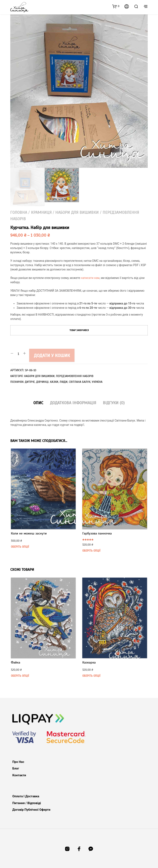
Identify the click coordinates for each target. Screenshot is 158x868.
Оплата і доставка (26, 796)
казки (54, 382)
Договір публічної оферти (31, 810)
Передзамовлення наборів (75, 376)
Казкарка (89, 662)
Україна (97, 382)
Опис (38, 403)
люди (64, 382)
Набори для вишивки (77, 212)
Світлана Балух (80, 382)
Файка (16, 662)
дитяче (30, 382)
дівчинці (42, 382)
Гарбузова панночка (97, 533)
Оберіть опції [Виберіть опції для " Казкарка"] (91, 676)
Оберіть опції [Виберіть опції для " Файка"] (20, 676)
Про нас (18, 762)
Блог (16, 768)
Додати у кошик (52, 355)
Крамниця (41, 212)
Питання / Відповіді (27, 803)
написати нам (90, 278)
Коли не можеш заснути (29, 533)
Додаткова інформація (73, 403)
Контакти (19, 775)
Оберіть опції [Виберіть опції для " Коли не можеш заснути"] (20, 547)
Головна (19, 212)
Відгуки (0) (114, 403)
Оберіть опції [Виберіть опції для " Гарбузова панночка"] (91, 551)
